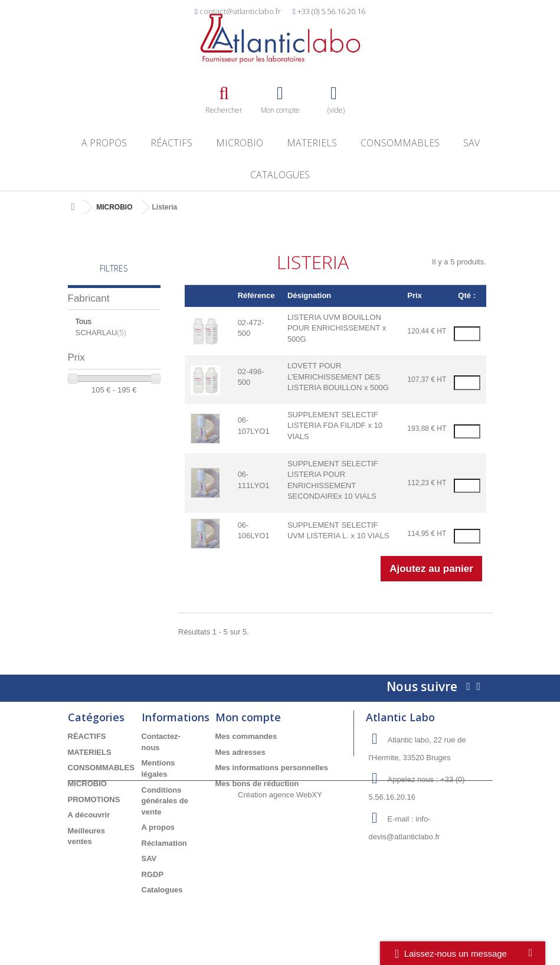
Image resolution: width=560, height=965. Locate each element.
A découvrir (89, 815)
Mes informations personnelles (272, 768)
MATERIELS (312, 143)
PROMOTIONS (94, 799)
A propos (104, 143)
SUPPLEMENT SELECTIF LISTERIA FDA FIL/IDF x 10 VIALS (335, 426)
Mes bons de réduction (257, 784)
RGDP (153, 874)
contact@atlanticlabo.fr (240, 11)
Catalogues (280, 175)
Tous (83, 321)
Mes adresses (240, 752)
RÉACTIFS (171, 143)
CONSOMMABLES (400, 143)
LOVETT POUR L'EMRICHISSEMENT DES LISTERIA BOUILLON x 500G (338, 377)
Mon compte (248, 717)
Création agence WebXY (280, 932)
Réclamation (164, 843)
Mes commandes (246, 736)
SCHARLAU (101, 333)
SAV (471, 143)
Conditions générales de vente (165, 801)
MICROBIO (240, 143)
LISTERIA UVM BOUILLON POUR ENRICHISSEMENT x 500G (337, 328)
